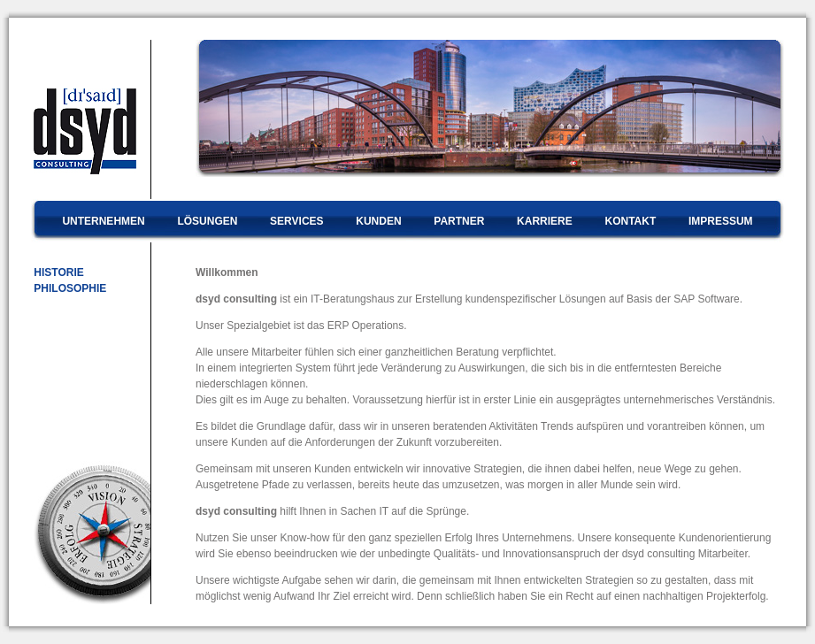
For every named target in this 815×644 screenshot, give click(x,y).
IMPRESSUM (721, 221)
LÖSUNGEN (207, 221)
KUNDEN (378, 221)
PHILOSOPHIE (69, 288)
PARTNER (459, 221)
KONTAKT (630, 221)
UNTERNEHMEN (103, 221)
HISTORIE (58, 272)
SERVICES (296, 221)
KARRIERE (545, 221)
